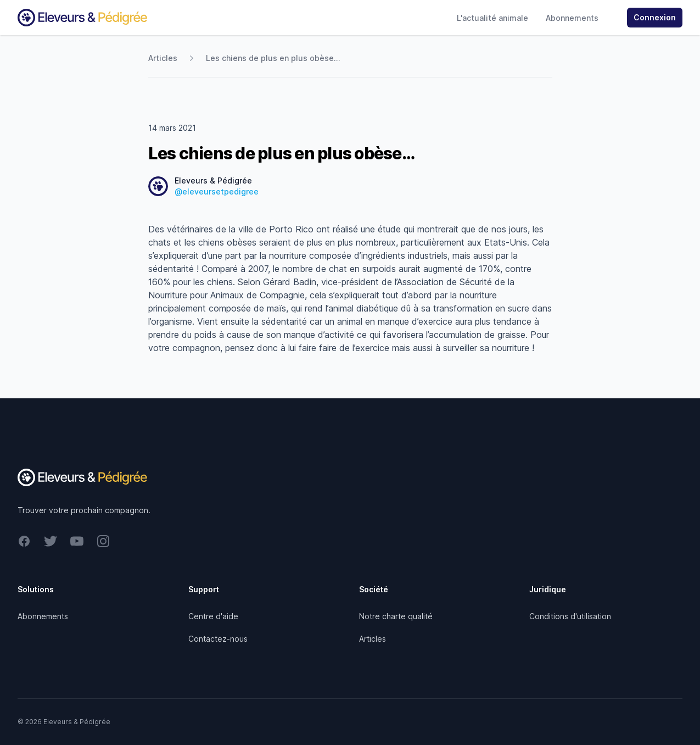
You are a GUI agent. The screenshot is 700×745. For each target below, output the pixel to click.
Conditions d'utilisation (570, 616)
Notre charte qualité (396, 616)
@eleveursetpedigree (217, 191)
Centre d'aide (213, 616)
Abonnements (572, 18)
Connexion (655, 17)
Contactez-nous (218, 639)
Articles (163, 58)
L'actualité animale (492, 18)
